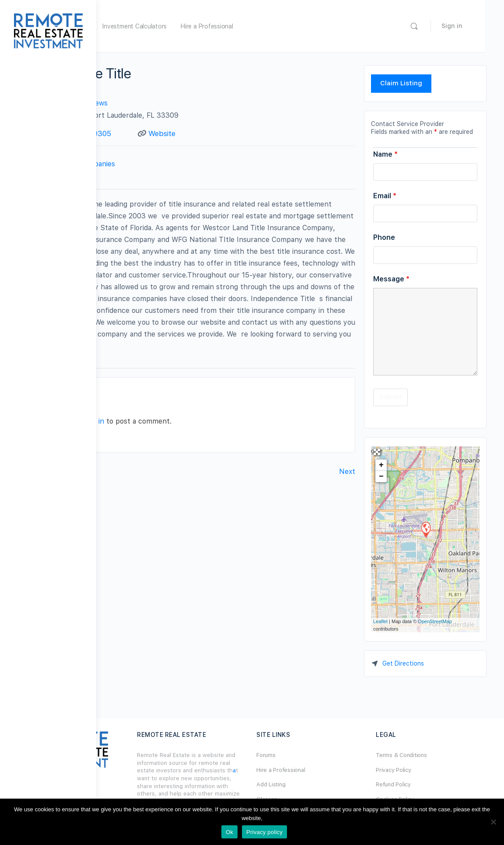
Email (385, 196)
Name (385, 154)
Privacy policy (264, 832)
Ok (229, 832)
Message (391, 279)
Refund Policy (417, 784)
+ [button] (381, 465)
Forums (314, 755)
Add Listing (319, 784)
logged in (186, 491)
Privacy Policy (418, 770)
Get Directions (403, 663)
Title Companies (185, 174)
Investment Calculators (231, 26)
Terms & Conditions (425, 755)
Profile (133, 189)
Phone (384, 237)
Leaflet (380, 621)
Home (145, 26)
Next (347, 541)
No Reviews (185, 103)
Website (226, 133)
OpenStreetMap (435, 621)
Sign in (471, 26)
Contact (176, 189)
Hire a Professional (303, 26)
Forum (176, 26)
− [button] (381, 477)
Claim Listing (401, 83)
